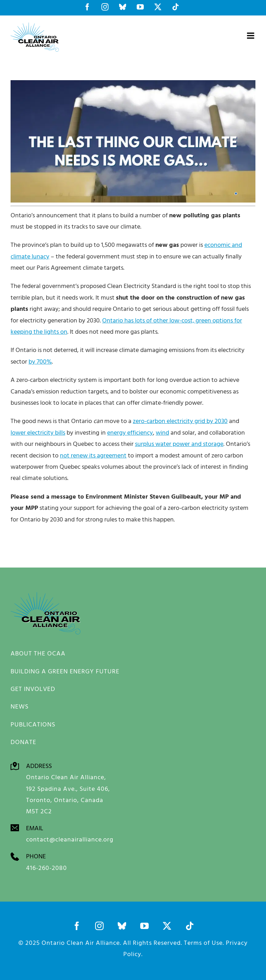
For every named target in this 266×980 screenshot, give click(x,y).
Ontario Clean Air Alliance (81, 943)
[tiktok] (190, 926)
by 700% (40, 361)
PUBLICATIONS (33, 724)
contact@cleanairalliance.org (70, 840)
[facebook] (77, 926)
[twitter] (167, 926)
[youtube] (144, 926)
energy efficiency (130, 432)
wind (162, 432)
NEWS (20, 706)
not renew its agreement (93, 455)
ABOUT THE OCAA (38, 653)
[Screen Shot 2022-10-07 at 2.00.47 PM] (133, 83)
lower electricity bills (38, 432)
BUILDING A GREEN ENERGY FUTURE (65, 671)
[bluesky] (122, 926)
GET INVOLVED (33, 689)
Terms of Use (203, 943)
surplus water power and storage (179, 444)
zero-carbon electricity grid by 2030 (180, 421)
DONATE (23, 742)
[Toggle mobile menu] (251, 36)
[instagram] (99, 926)
